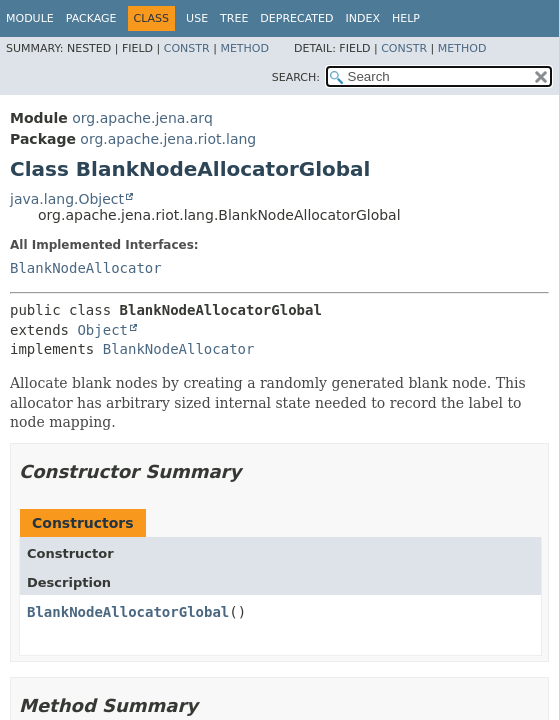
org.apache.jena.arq (142, 118)
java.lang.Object (67, 199)
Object (102, 330)
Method (244, 48)
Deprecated (296, 18)
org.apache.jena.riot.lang (168, 139)
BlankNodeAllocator (86, 268)
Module (30, 18)
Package (91, 18)
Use (197, 18)
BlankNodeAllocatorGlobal (128, 612)
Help (406, 18)
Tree (234, 18)
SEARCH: (296, 77)
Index (362, 18)
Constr (187, 48)
